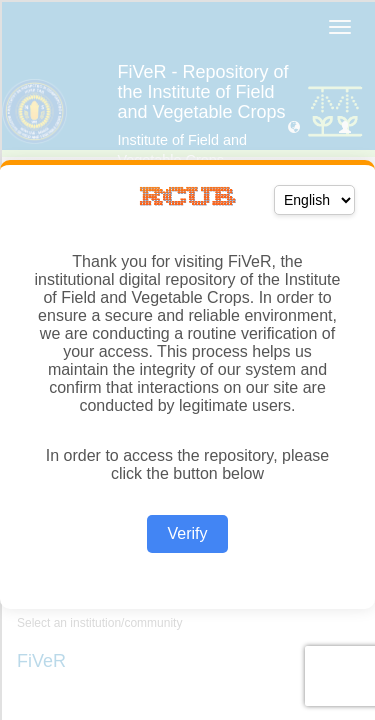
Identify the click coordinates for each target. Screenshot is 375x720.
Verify (187, 533)
